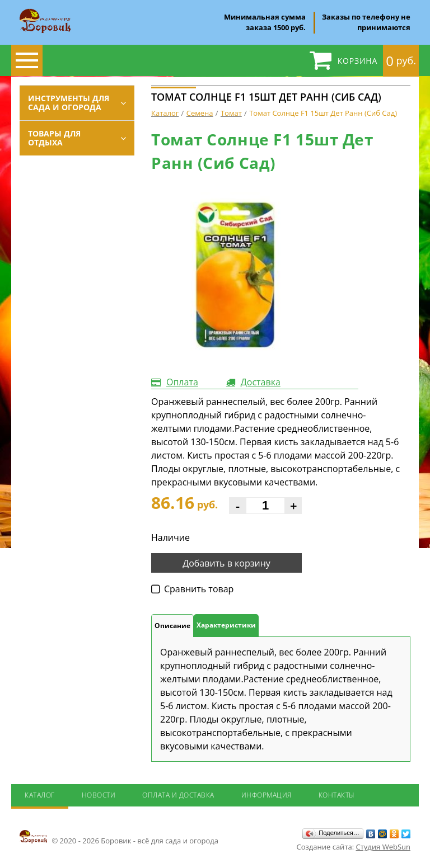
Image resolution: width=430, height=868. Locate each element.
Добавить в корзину (226, 563)
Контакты (337, 795)
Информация (267, 795)
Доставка (261, 382)
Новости (99, 795)
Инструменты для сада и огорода (69, 103)
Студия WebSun (383, 847)
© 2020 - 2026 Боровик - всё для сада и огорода (119, 837)
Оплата (182, 382)
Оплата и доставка (178, 795)
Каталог (40, 795)
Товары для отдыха (54, 138)
